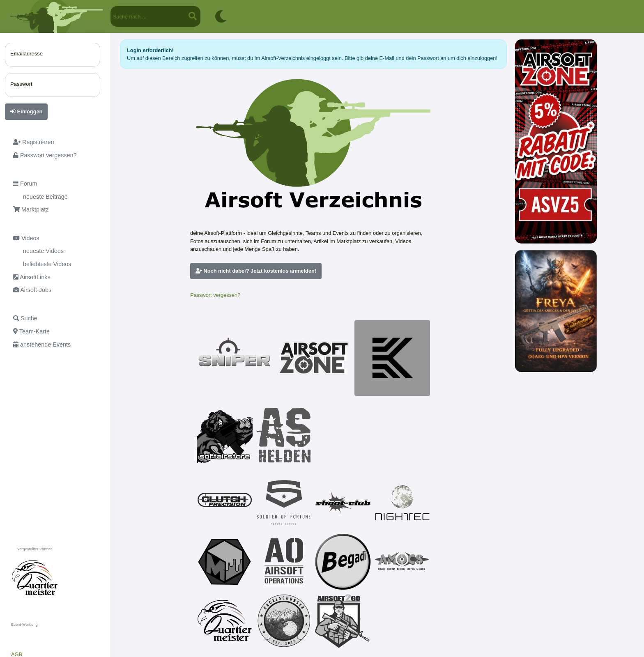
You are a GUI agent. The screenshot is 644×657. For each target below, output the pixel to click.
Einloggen (26, 111)
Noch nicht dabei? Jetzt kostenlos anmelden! (256, 271)
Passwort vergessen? (215, 295)
